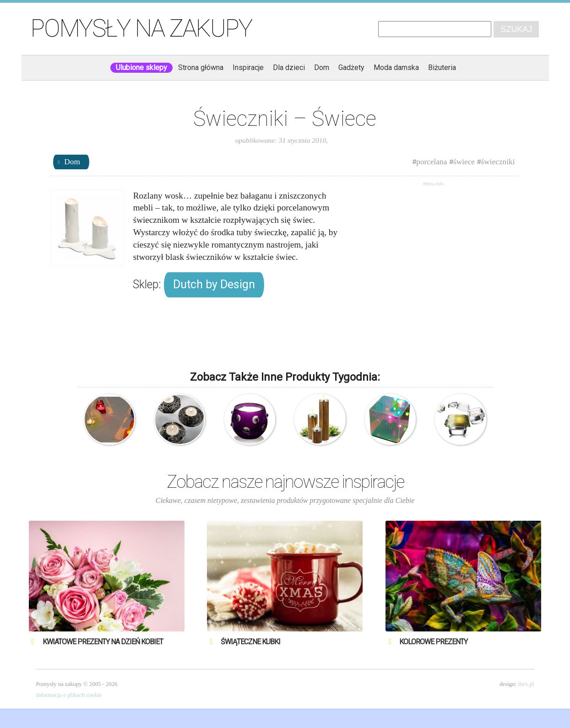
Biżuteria (442, 67)
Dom (322, 67)
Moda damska (396, 67)
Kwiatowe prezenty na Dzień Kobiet (103, 642)
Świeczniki (180, 419)
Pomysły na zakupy (141, 28)
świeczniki (498, 162)
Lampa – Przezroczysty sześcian (390, 419)
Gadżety (351, 67)
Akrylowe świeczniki (109, 419)
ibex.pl (526, 684)
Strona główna (201, 67)
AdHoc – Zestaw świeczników (320, 419)
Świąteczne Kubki (250, 642)
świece (464, 162)
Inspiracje (248, 67)
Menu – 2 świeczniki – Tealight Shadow (460, 419)
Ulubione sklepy (141, 67)
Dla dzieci (289, 67)
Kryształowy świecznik (250, 419)
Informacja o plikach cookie (69, 695)
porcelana (432, 162)
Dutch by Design (214, 284)
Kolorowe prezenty (433, 642)
